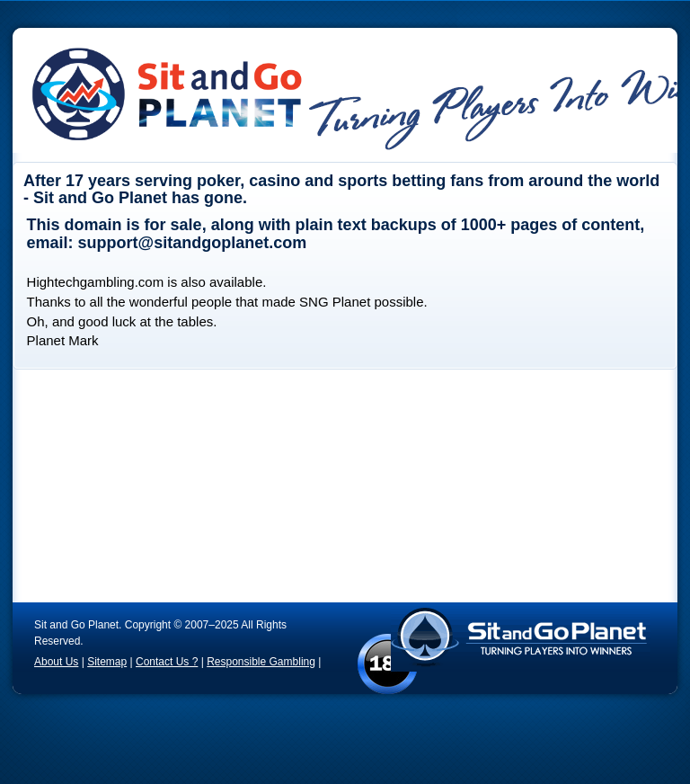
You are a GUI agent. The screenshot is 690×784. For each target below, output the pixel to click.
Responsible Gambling (261, 662)
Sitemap (107, 662)
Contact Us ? (167, 662)
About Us (56, 662)
